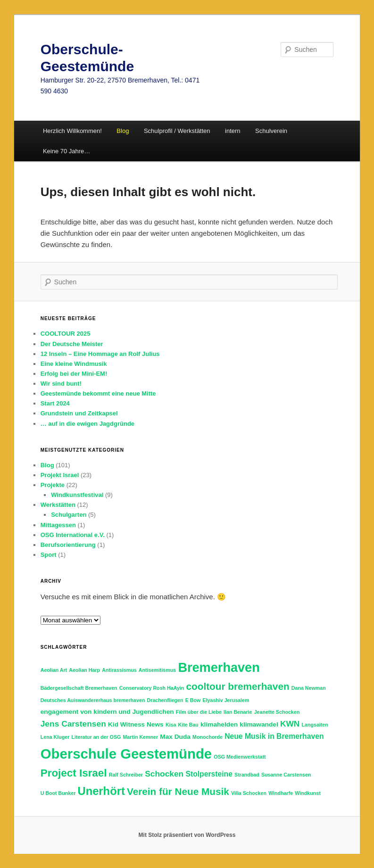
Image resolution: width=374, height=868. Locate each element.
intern (233, 131)
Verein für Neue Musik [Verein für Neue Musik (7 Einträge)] (178, 791)
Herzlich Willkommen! (72, 131)
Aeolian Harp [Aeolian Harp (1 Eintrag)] (84, 670)
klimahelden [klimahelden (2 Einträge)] (219, 724)
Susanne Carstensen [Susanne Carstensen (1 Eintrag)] (286, 775)
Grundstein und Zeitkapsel (79, 413)
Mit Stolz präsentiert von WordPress (187, 835)
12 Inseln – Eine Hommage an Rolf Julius (100, 354)
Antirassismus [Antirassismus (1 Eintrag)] (119, 670)
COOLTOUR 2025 (66, 334)
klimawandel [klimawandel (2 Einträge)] (259, 724)
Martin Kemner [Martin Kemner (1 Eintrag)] (140, 737)
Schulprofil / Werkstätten (177, 131)
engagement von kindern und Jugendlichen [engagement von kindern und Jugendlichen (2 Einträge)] (107, 712)
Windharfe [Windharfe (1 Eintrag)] (281, 793)
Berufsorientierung (68, 545)
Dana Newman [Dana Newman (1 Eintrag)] (309, 688)
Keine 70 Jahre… (66, 151)
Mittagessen (58, 525)
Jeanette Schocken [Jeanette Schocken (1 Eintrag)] (277, 712)
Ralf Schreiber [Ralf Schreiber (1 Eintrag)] (126, 775)
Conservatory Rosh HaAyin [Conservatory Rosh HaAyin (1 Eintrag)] (152, 688)
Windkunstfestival (77, 495)
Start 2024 (55, 403)
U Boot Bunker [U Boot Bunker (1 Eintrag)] (58, 793)
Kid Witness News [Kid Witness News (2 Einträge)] (136, 724)
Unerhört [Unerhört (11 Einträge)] (101, 791)
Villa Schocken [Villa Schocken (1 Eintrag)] (249, 793)
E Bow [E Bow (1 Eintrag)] (193, 700)
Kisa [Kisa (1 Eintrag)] (171, 725)
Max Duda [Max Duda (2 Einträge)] (175, 737)
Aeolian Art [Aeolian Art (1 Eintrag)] (54, 670)
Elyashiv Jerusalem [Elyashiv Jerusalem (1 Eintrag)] (226, 700)
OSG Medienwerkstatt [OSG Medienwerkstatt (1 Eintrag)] (240, 757)
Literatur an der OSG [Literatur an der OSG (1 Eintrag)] (96, 737)
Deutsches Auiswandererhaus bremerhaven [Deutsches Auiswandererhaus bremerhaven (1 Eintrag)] (93, 700)
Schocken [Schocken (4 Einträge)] (164, 774)
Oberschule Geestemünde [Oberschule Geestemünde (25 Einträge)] (126, 754)
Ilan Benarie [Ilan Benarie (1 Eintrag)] (238, 712)
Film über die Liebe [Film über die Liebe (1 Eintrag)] (199, 712)
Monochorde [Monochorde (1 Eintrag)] (208, 737)
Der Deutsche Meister (72, 344)
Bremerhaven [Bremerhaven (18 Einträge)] (219, 667)
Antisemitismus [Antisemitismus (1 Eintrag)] (157, 670)
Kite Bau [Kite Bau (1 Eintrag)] (188, 725)
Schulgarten (69, 515)
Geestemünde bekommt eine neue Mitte (98, 393)
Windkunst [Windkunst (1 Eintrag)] (308, 793)
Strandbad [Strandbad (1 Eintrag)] (247, 775)
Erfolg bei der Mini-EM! (74, 374)
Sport (49, 555)
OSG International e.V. (73, 535)
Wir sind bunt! (61, 384)
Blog (47, 465)
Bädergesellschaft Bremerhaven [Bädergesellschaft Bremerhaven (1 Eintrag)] (79, 688)
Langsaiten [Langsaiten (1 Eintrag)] (315, 725)
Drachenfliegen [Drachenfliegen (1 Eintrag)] (165, 700)
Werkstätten (58, 505)
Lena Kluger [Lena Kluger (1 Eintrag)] (55, 737)
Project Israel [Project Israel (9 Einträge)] (74, 773)
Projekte (53, 485)
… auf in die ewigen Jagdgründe (87, 424)
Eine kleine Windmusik (74, 364)
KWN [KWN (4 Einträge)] (290, 724)
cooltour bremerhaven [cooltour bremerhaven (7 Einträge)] (238, 686)
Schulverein (271, 131)
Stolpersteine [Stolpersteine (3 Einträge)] (209, 774)
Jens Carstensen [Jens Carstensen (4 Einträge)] (73, 724)
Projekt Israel (60, 475)
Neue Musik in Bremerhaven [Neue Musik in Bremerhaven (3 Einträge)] (274, 736)
